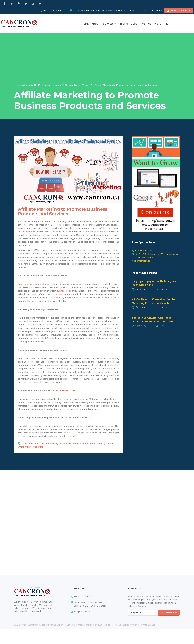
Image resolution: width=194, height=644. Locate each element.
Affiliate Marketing (49, 444)
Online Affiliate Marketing (31, 447)
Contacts (155, 24)
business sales (64, 291)
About (96, 24)
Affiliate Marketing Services (101, 444)
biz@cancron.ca (156, 11)
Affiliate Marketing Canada (73, 444)
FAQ (143, 24)
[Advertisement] (97, 62)
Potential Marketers (67, 391)
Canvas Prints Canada (144, 625)
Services (108, 24)
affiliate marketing (27, 232)
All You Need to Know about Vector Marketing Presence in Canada (154, 301)
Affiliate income (31, 444)
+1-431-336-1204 (52, 11)
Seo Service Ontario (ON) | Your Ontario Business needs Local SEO (153, 320)
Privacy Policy (111, 625)
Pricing (123, 24)
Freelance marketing (28, 284)
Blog (134, 24)
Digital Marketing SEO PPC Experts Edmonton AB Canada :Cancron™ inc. (51, 85)
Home (85, 24)
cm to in (172, 603)
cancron (164, 289)
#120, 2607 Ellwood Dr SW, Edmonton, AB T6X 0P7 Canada (104, 11)
